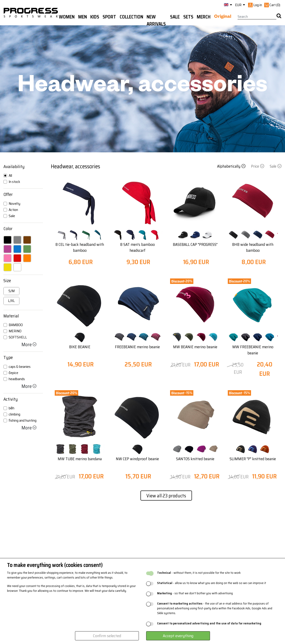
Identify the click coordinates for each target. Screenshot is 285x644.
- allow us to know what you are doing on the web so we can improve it (212, 583)
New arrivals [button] (156, 20)
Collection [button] (131, 17)
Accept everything (178, 636)
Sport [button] (109, 17)
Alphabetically (232, 166)
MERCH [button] (204, 17)
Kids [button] (95, 17)
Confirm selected (107, 636)
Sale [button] (175, 17)
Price (258, 166)
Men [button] (83, 17)
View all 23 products (166, 496)
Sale (276, 166)
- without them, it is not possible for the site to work (199, 573)
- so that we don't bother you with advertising (195, 593)
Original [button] (223, 17)
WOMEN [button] (67, 17)
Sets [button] (188, 17)
